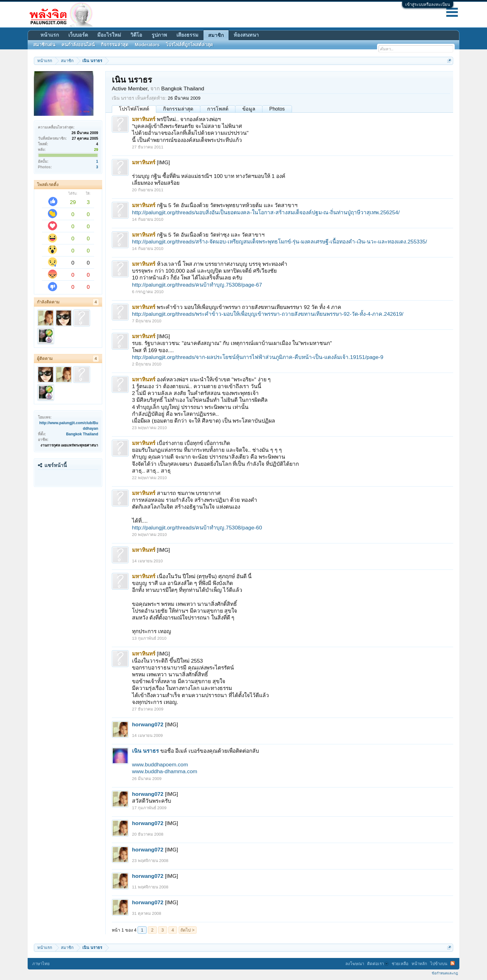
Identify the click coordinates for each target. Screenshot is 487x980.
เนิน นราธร (145, 751)
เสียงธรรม (187, 35)
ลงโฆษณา (355, 964)
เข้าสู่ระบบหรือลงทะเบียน (428, 5)
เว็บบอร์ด (78, 35)
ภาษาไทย (41, 964)
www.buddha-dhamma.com (165, 771)
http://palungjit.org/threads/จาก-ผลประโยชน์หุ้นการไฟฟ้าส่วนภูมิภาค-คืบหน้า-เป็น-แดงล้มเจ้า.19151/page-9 (258, 357)
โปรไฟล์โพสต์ (134, 109)
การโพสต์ (218, 109)
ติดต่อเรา (378, 964)
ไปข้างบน (439, 964)
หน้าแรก (50, 35)
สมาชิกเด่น (44, 45)
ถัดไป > (187, 930)
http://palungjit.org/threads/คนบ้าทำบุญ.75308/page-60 (197, 528)
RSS (453, 963)
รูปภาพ (159, 35)
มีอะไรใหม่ (109, 35)
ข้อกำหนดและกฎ (445, 973)
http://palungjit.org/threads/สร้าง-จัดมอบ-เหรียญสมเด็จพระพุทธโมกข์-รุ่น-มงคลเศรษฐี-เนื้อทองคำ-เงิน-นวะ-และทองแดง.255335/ (280, 242)
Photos (277, 109)
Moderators (147, 45)
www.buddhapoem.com (160, 764)
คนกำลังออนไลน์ (78, 45)
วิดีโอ (136, 35)
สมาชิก (216, 35)
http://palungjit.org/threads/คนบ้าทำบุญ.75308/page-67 (197, 285)
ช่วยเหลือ (400, 964)
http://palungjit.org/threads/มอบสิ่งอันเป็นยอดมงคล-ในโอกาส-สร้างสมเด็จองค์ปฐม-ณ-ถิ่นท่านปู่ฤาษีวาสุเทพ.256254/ (266, 212)
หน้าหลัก (419, 964)
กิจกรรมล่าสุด (178, 109)
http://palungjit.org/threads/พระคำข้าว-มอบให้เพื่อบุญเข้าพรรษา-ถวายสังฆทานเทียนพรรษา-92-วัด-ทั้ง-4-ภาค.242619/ (268, 314)
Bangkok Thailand (82, 434)
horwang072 (148, 724)
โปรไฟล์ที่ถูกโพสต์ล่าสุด (189, 45)
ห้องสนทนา (246, 35)
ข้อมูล (249, 109)
